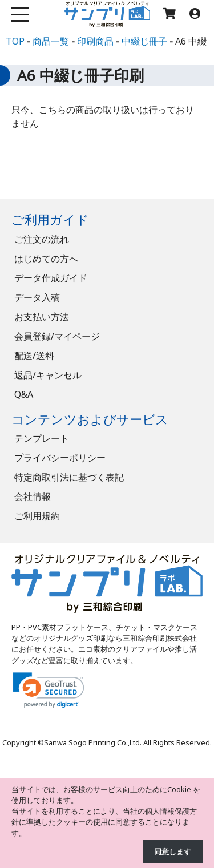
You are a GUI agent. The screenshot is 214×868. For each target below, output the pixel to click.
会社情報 (33, 496)
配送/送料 (34, 356)
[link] (49, 690)
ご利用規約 (37, 516)
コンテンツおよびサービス (90, 419)
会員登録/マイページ (57, 336)
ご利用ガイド (50, 219)
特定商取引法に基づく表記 (69, 477)
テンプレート (42, 438)
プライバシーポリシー (60, 458)
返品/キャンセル (48, 375)
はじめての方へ (46, 259)
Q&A (24, 394)
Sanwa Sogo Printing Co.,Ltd (92, 742)
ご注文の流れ (42, 239)
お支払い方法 (42, 317)
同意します (173, 851)
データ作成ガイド (51, 278)
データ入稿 (37, 297)
